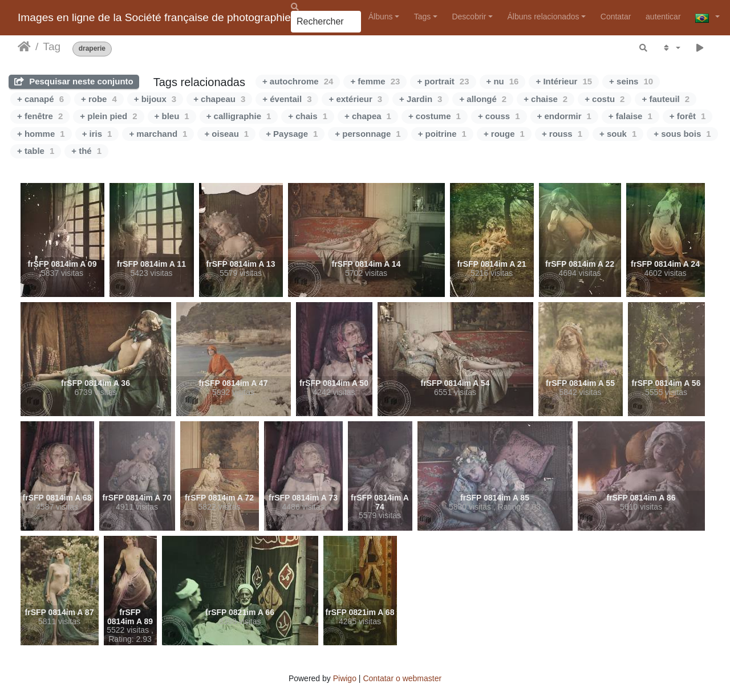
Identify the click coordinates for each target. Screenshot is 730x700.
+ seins (631, 81)
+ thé (86, 151)
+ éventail (287, 99)
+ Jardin (421, 99)
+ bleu (172, 116)
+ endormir (564, 116)
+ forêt (688, 116)
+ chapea (368, 116)
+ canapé (40, 99)
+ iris (97, 134)
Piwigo (345, 678)
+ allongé (483, 99)
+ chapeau (219, 99)
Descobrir (469, 17)
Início (24, 47)
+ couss (499, 116)
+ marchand (158, 134)
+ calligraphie (239, 116)
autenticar (663, 17)
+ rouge (504, 134)
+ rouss (562, 134)
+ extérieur (355, 99)
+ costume (435, 116)
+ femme (375, 81)
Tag (52, 46)
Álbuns (381, 17)
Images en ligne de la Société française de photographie (154, 17)
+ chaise (546, 99)
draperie (92, 49)
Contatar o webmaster (402, 678)
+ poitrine (442, 134)
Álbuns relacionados (544, 17)
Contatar (616, 17)
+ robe (99, 99)
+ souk (618, 134)
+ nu (503, 81)
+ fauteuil (666, 99)
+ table (36, 151)
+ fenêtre (40, 116)
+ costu (605, 99)
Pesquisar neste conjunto (74, 81)
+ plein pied (108, 116)
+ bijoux (155, 99)
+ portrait (443, 81)
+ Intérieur (564, 81)
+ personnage (368, 134)
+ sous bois (682, 134)
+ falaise (630, 116)
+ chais (308, 116)
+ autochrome (298, 81)
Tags (423, 17)
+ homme (41, 134)
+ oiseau (226, 134)
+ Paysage (292, 134)
